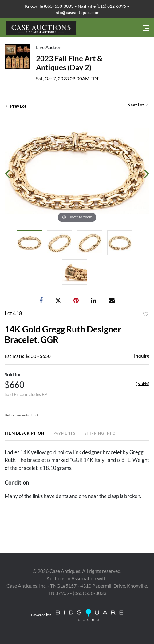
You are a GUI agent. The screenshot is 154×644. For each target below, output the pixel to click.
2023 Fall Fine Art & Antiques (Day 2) (69, 63)
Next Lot (138, 105)
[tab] (24, 436)
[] (143, 384)
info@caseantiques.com (77, 12)
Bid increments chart (21, 415)
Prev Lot (16, 106)
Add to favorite (146, 314)
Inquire (142, 356)
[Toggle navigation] (146, 28)
